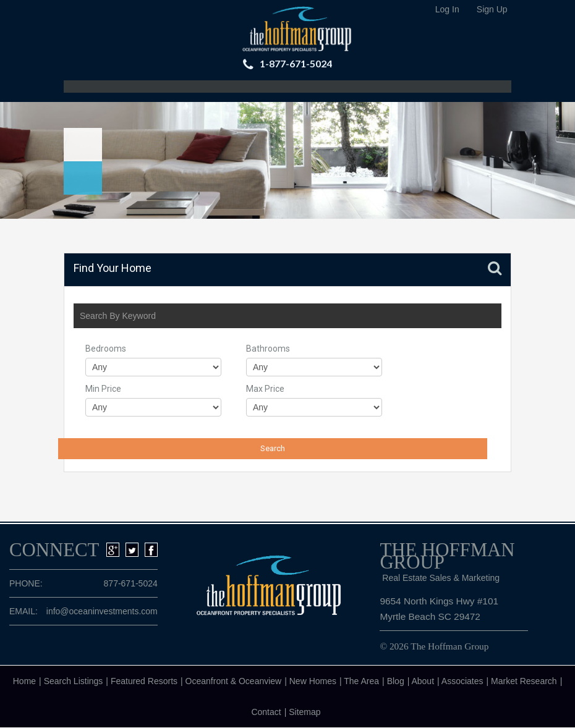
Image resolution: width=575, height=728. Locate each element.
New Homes (313, 681)
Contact (266, 712)
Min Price (103, 389)
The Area (361, 681)
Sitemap (305, 712)
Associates (462, 681)
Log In (447, 9)
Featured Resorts (144, 681)
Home (24, 681)
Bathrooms (268, 349)
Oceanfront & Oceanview (234, 681)
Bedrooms (106, 349)
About (423, 681)
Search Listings (74, 681)
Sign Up (492, 9)
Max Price (265, 389)
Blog (396, 681)
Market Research (524, 681)
